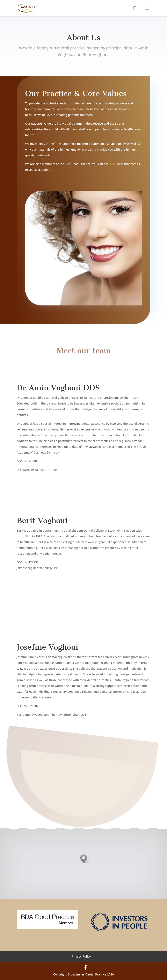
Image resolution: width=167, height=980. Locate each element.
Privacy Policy (81, 956)
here (113, 164)
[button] (85, 859)
